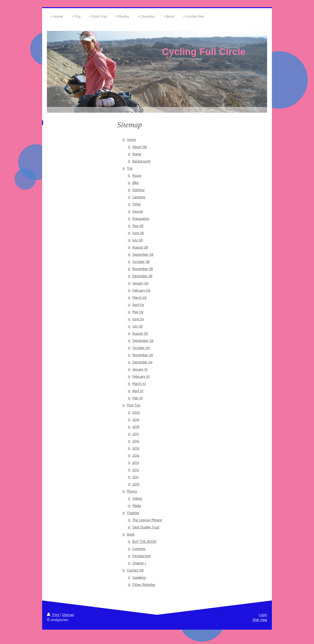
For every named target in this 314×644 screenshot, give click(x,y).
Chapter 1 (139, 563)
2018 (136, 427)
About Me (140, 147)
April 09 (138, 305)
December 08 (142, 276)
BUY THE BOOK (144, 542)
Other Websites (144, 585)
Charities (133, 513)
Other (137, 204)
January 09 (140, 283)
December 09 (142, 362)
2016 (136, 441)
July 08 (137, 240)
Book (131, 535)
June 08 (138, 233)
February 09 (141, 291)
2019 (136, 420)
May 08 (138, 226)
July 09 (137, 326)
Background (141, 161)
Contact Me (135, 570)
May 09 (138, 312)
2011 (135, 477)
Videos (137, 499)
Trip (130, 169)
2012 (136, 470)
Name (137, 154)
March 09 (139, 298)
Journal (137, 212)
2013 (136, 463)
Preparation (141, 219)
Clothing (138, 190)
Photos (132, 491)
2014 (136, 456)
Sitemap (68, 615)
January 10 (140, 369)
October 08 (141, 262)
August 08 (140, 247)
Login (263, 615)
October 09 (141, 348)
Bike (135, 183)
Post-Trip (134, 405)
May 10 (137, 398)
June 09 (138, 319)
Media (137, 506)
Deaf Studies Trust (146, 527)
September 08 (143, 255)
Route (137, 176)
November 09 (143, 355)
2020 (136, 413)
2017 (136, 434)
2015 (136, 448)
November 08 (143, 269)
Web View (260, 620)
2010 (136, 484)
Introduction (142, 556)
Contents (139, 549)
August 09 (140, 334)
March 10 (139, 384)
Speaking (139, 578)
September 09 (143, 341)
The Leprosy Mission (147, 520)
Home (131, 140)
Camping (139, 197)
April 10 (138, 391)
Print (53, 615)
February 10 (141, 377)
